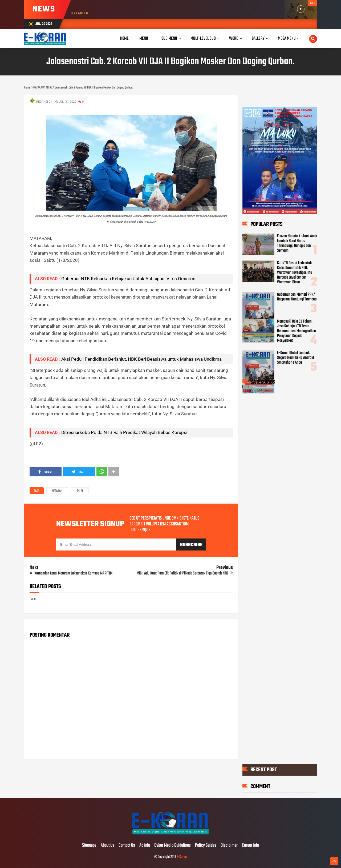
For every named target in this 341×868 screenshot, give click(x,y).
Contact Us (127, 846)
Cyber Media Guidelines (172, 846)
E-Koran (182, 857)
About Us (107, 846)
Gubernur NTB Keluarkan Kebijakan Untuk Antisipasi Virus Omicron (128, 279)
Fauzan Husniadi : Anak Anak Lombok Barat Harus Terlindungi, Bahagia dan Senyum (297, 243)
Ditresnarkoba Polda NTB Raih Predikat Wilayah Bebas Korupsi (124, 432)
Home (124, 39)
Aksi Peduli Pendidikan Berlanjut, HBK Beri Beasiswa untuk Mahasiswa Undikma (141, 359)
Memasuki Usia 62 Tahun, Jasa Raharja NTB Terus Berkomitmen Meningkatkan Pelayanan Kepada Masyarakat (297, 331)
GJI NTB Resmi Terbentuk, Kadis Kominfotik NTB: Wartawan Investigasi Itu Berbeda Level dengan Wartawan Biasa (295, 272)
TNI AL (80, 491)
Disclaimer (229, 846)
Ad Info (145, 846)
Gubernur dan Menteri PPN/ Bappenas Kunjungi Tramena (297, 297)
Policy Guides (206, 846)
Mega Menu (287, 39)
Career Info (250, 846)
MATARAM (57, 491)
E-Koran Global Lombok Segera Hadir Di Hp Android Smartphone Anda (295, 358)
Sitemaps (89, 846)
